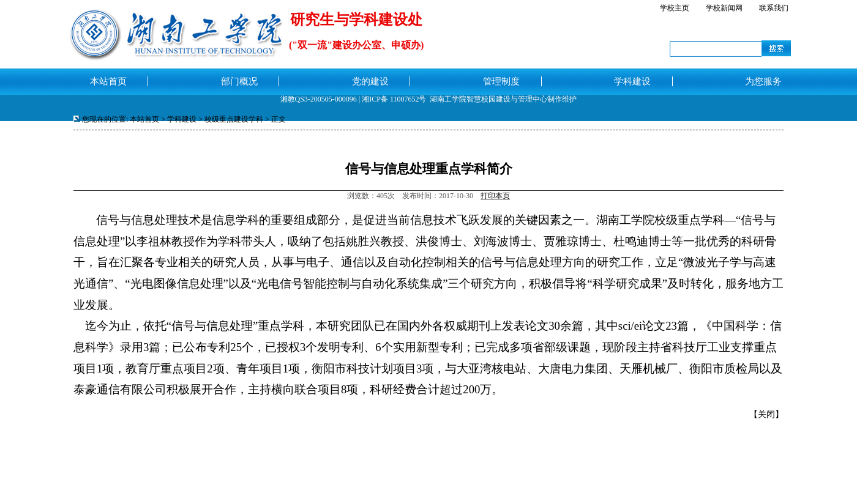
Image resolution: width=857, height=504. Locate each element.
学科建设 (182, 119)
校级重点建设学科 (234, 119)
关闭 (766, 414)
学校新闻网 (724, 8)
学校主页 (675, 8)
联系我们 (774, 8)
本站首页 (144, 119)
